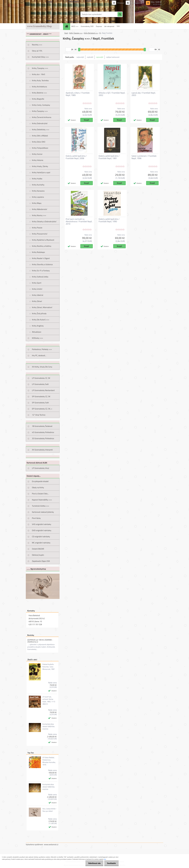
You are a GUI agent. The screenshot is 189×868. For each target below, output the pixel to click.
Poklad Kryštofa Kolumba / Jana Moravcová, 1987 (49, 667)
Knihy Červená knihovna (42, 117)
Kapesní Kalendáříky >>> (42, 500)
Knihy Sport (37, 283)
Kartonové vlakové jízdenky (43, 512)
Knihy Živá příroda (39, 313)
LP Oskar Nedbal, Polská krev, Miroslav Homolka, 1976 (49, 761)
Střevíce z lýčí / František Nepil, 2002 (112, 94)
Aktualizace (37, 332)
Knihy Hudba (37, 179)
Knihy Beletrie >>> (39, 93)
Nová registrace (136, 3)
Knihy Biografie (38, 99)
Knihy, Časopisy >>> (40, 68)
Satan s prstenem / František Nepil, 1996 (144, 157)
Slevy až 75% (37, 51)
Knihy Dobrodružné (40, 123)
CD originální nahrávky (41, 537)
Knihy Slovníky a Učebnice (42, 264)
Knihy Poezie (37, 228)
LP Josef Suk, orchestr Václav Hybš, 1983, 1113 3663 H (49, 700)
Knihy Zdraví (37, 301)
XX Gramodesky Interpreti (42, 450)
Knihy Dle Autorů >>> (41, 320)
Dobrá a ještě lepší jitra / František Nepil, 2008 (76, 157)
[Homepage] (67, 26)
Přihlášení (121, 3)
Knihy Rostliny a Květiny (42, 246)
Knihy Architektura (39, 87)
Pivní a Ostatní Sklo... (40, 494)
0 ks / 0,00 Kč (156, 2)
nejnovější (100, 57)
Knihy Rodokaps (38, 252)
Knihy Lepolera (38, 197)
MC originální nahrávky (41, 543)
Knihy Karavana (38, 191)
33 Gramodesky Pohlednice (43, 438)
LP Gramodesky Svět (40, 384)
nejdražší (90, 57)
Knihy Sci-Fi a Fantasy (41, 271)
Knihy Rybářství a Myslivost (43, 240)
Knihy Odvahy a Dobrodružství (44, 221)
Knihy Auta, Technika (40, 80)
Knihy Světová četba (40, 277)
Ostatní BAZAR (38, 549)
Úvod (66, 33)
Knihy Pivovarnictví (40, 234)
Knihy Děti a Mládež (40, 136)
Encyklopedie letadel (40, 481)
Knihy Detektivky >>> (41, 129)
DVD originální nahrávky (42, 530)
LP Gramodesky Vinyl (40, 468)
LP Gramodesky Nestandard (43, 390)
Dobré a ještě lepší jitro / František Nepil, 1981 (109, 157)
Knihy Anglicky (38, 326)
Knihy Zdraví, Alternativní (42, 307)
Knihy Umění (37, 289)
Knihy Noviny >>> (39, 215)
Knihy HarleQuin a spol (41, 172)
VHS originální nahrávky (42, 524)
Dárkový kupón (38, 555)
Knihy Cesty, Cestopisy (41, 105)
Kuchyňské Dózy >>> (40, 57)
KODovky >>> (37, 338)
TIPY (118, 26)
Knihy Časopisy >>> (40, 111)
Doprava (99, 26)
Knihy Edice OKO (39, 142)
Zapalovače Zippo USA (41, 561)
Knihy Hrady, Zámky (40, 166)
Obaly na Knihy (38, 487)
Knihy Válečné (38, 295)
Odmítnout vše (94, 863)
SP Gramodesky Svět (40, 403)
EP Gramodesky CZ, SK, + (42, 409)
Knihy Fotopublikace (40, 148)
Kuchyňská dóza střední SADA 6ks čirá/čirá (49, 726)
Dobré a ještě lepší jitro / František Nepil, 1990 (109, 220)
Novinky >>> (37, 45)
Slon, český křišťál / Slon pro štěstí (49, 810)
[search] (120, 14)
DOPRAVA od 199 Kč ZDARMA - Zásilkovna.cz (40, 641)
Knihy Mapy (37, 203)
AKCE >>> (75, 26)
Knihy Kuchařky (38, 185)
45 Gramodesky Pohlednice (43, 432)
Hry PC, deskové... (39, 355)
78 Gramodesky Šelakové (42, 426)
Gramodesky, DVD (87, 26)
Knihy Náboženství (39, 209)
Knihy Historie (38, 160)
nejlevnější (80, 57)
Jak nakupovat (109, 26)
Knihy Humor (37, 154)
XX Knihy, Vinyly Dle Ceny (42, 367)
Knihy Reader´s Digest (41, 258)
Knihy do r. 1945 (39, 74)
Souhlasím (111, 863)
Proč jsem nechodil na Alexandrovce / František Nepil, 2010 (79, 221)
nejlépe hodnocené (113, 57)
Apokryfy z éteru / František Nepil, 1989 (78, 94)
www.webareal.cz (51, 844)
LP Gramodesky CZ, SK (41, 378)
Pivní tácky (36, 518)
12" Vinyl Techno (39, 415)
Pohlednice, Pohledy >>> (42, 349)
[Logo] (42, 14)
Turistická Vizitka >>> (41, 506)
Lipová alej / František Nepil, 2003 (144, 94)
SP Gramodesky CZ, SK (41, 396)
